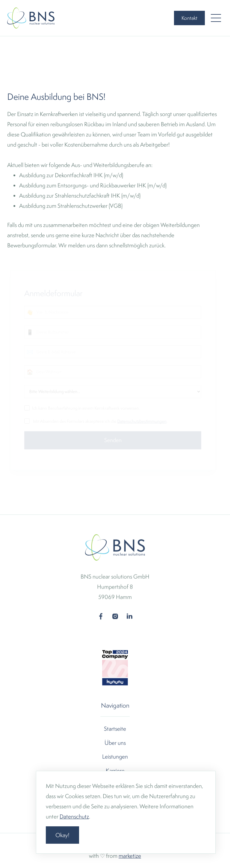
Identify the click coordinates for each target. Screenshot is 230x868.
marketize (130, 856)
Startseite (115, 729)
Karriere (115, 771)
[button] (216, 18)
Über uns (115, 743)
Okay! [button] (62, 835)
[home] (31, 18)
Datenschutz (74, 816)
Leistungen (115, 756)
